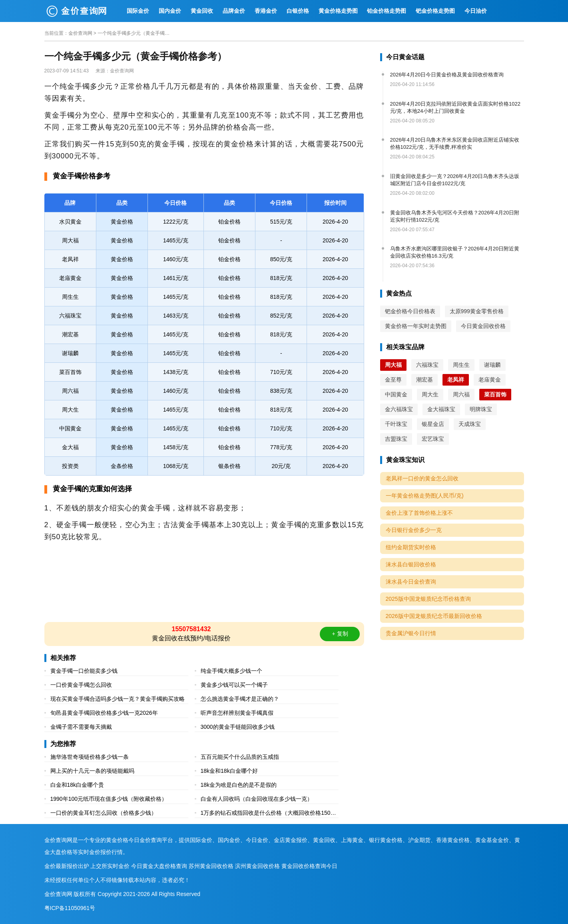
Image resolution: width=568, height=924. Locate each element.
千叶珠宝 (396, 424)
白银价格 (298, 11)
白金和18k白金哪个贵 (77, 785)
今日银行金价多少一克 (414, 530)
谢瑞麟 (492, 365)
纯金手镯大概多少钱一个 (231, 671)
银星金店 (433, 424)
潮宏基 (425, 380)
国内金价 (170, 11)
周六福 (461, 394)
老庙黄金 (490, 380)
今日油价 (476, 11)
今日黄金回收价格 (483, 326)
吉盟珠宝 (396, 439)
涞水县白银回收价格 (411, 564)
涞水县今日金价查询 (411, 582)
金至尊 (393, 380)
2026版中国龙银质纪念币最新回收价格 (434, 616)
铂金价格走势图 (387, 11)
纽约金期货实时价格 (411, 547)
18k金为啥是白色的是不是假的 (239, 785)
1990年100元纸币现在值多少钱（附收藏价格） (109, 799)
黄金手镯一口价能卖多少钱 (84, 671)
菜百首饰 (495, 394)
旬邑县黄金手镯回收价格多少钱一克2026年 (104, 713)
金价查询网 (80, 33)
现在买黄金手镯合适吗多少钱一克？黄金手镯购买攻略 (118, 699)
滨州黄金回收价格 (257, 866)
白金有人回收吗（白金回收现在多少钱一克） (257, 799)
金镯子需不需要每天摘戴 (81, 727)
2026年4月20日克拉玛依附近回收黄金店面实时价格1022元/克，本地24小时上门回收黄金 (455, 107)
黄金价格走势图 (338, 11)
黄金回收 (202, 11)
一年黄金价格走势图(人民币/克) (425, 496)
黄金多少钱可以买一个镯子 (234, 685)
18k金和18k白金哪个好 (229, 771)
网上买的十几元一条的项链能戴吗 (92, 771)
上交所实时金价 (110, 866)
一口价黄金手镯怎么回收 (81, 685)
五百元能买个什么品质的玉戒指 (240, 757)
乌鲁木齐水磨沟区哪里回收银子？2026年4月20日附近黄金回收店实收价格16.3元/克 (455, 252)
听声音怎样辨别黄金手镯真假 (237, 713)
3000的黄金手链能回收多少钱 (238, 727)
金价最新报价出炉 (67, 866)
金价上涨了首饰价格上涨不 (419, 513)
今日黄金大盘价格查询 (159, 866)
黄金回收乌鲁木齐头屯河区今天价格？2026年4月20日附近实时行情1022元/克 (455, 216)
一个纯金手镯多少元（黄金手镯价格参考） (134, 33)
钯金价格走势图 (435, 11)
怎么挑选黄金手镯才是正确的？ (240, 699)
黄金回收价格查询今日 (309, 866)
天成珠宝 (470, 424)
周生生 (461, 365)
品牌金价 (234, 11)
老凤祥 (456, 380)
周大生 (430, 394)
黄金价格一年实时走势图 (416, 326)
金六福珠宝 (399, 409)
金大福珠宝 (441, 409)
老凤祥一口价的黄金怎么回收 (422, 478)
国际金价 (138, 11)
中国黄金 (396, 394)
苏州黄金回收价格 (211, 866)
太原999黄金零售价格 (477, 311)
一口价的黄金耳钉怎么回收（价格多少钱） (104, 813)
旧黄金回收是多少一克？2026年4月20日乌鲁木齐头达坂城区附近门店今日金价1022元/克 (455, 180)
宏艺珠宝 (433, 439)
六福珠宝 (427, 365)
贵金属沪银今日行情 (411, 633)
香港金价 (266, 11)
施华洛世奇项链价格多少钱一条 (90, 757)
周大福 (393, 365)
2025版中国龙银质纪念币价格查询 (428, 599)
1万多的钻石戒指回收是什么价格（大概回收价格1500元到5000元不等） (267, 814)
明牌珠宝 (481, 409)
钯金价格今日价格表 (410, 311)
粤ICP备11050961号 (70, 908)
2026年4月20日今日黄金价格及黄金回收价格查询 (447, 75)
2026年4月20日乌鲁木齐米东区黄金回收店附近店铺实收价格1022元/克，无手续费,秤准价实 (455, 143)
